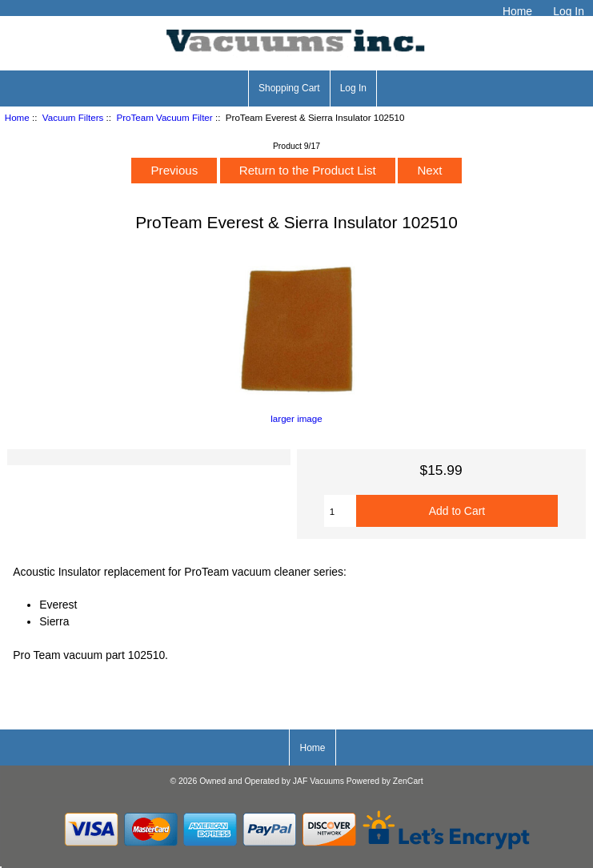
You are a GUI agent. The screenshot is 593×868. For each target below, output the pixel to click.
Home (517, 11)
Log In (569, 11)
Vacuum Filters (73, 117)
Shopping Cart (289, 88)
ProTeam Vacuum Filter (164, 117)
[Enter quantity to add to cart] (340, 511)
